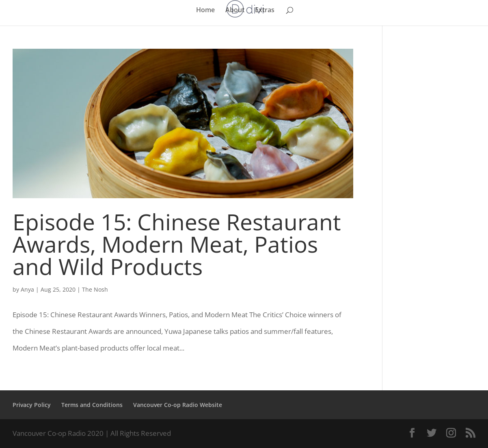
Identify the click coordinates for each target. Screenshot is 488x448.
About (235, 11)
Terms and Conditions (92, 405)
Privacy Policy (32, 405)
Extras (265, 11)
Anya (27, 289)
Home (205, 11)
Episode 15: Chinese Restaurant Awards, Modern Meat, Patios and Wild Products (177, 244)
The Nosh (95, 289)
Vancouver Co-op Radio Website (178, 405)
